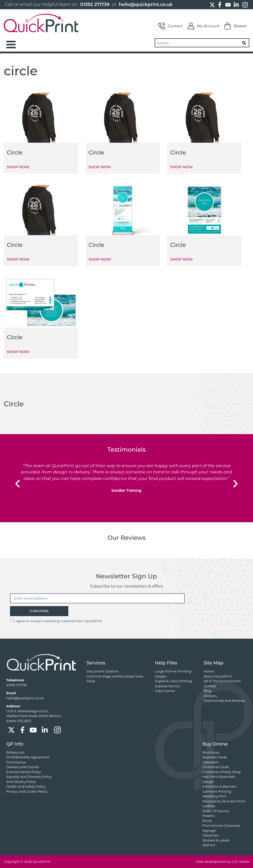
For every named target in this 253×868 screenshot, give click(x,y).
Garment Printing (217, 791)
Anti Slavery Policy (21, 782)
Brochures (211, 752)
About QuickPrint (218, 676)
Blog (207, 691)
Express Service (167, 686)
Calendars (211, 762)
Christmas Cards (216, 767)
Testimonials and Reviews (224, 701)
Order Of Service (216, 811)
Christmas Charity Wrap (222, 772)
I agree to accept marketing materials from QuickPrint (58, 621)
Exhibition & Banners (219, 786)
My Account (203, 26)
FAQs (91, 681)
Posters (208, 816)
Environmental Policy (24, 772)
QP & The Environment (222, 681)
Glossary (210, 696)
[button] (18, 484)
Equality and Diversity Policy (29, 777)
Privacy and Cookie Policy (27, 791)
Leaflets (209, 806)
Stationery (211, 835)
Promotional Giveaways (221, 825)
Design (161, 676)
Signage (209, 830)
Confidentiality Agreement (28, 757)
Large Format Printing (173, 671)
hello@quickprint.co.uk (146, 5)
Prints (207, 821)
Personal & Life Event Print (224, 801)
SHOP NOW (18, 167)
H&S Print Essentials (219, 777)
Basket (236, 26)
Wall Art (209, 845)
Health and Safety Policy (26, 786)
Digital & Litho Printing (173, 681)
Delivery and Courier (23, 767)
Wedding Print (214, 796)
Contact (170, 26)
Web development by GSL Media (223, 861)
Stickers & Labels (216, 840)
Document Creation (103, 671)
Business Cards (215, 757)
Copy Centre (165, 691)
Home (208, 671)
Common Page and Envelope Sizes (115, 676)
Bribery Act (15, 752)
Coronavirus (16, 762)
